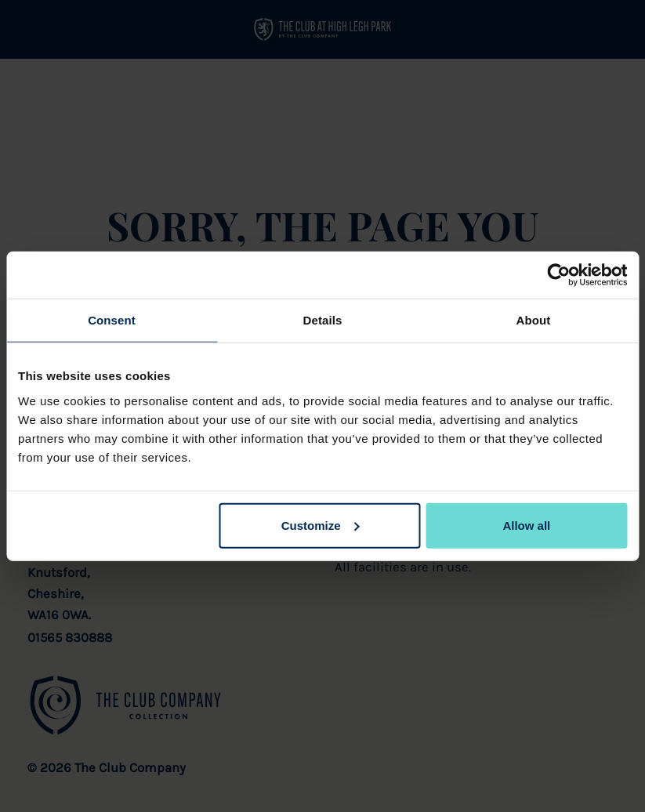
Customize (321, 525)
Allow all (526, 525)
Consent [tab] (112, 320)
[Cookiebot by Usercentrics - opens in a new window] (558, 275)
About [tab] (534, 320)
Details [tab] (323, 320)
